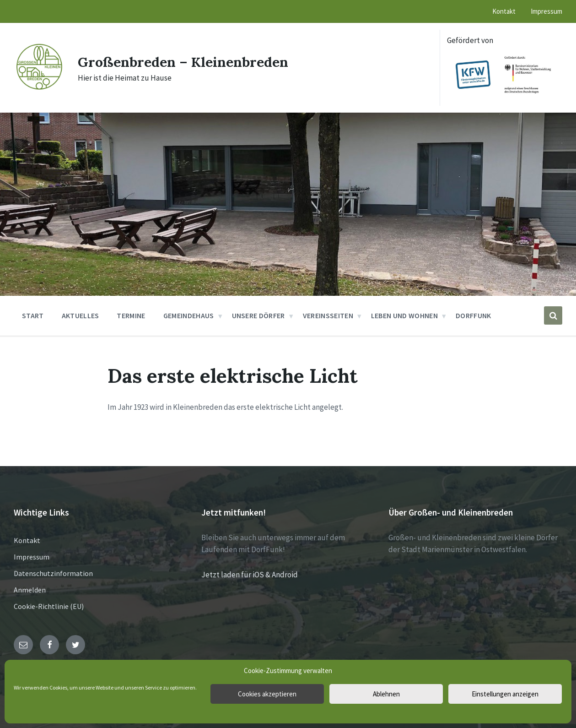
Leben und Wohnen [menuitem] (404, 315)
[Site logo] (39, 89)
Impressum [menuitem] (546, 11)
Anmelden (30, 590)
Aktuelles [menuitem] (81, 315)
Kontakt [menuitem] (504, 11)
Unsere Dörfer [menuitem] (258, 315)
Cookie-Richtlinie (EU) (49, 606)
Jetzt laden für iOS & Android (250, 575)
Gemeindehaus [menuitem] (189, 315)
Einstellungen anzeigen (505, 694)
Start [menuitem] (33, 315)
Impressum (32, 557)
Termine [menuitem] (131, 315)
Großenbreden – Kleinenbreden (183, 62)
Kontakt (27, 540)
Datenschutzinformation (53, 573)
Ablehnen (386, 694)
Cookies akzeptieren (267, 694)
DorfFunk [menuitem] (474, 315)
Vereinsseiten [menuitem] (328, 315)
